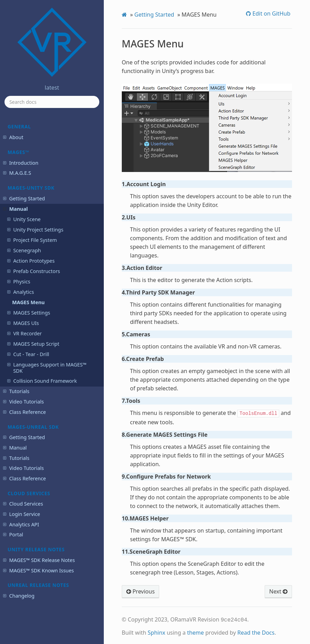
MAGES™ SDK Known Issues (38, 570)
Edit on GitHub (271, 13)
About (13, 137)
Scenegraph (24, 250)
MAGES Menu (28, 302)
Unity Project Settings (35, 230)
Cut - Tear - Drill (28, 354)
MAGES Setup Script (33, 344)
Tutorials (16, 391)
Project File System (32, 240)
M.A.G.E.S (17, 173)
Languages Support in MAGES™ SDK (47, 368)
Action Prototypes (31, 261)
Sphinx (157, 631)
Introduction (21, 163)
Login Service (21, 514)
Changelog (19, 596)
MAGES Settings (29, 313)
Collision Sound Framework (42, 381)
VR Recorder (25, 333)
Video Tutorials (23, 402)
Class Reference (24, 412)
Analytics (21, 292)
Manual (15, 209)
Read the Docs (256, 631)
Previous (140, 591)
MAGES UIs (23, 323)
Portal (13, 534)
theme (196, 631)
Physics (19, 282)
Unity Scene (24, 219)
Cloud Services (23, 504)
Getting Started (24, 198)
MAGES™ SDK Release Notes (39, 560)
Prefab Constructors (34, 271)
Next (278, 591)
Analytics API (21, 524)
